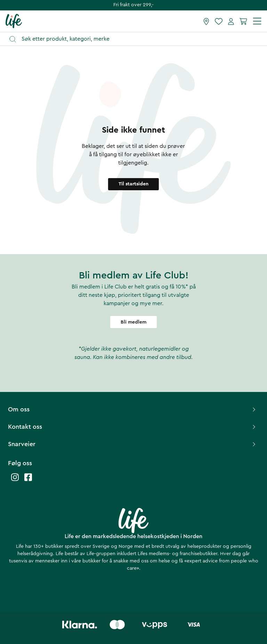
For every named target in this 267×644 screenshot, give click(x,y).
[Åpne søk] (137, 39)
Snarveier (133, 444)
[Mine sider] (231, 21)
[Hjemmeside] (14, 21)
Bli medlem (133, 322)
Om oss (133, 409)
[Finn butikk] (206, 21)
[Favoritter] (219, 21)
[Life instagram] (15, 481)
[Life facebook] (28, 481)
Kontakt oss (133, 427)
